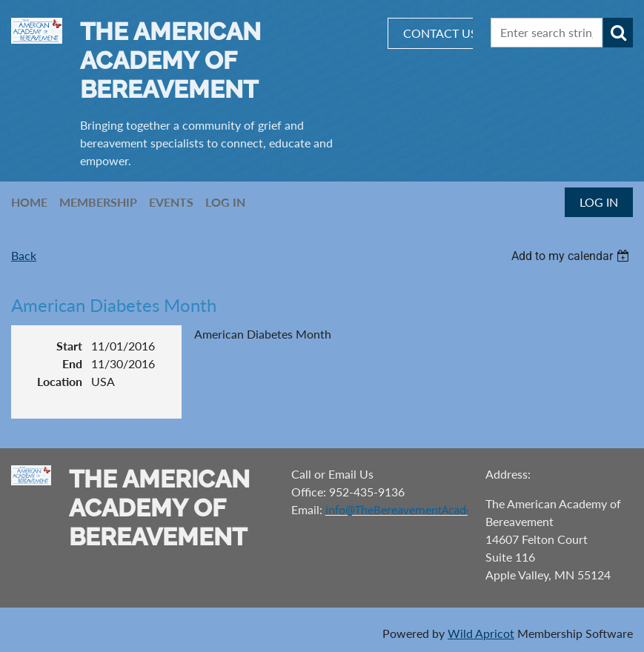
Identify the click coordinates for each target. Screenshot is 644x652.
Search (618, 33)
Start (69, 346)
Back (24, 255)
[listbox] (572, 256)
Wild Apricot (481, 633)
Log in (599, 202)
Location (60, 381)
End (72, 363)
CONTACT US (440, 33)
